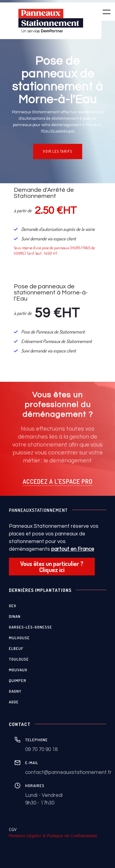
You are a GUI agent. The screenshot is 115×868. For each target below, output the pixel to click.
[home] (51, 21)
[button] (103, 12)
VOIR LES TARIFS (58, 151)
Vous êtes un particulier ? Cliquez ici (52, 567)
